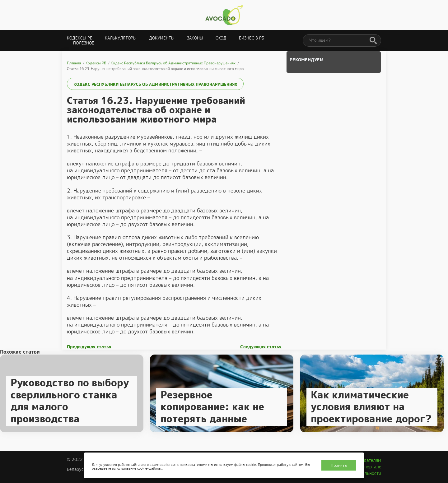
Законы (195, 38)
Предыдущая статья (89, 347)
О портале (371, 467)
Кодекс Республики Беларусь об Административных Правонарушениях (155, 84)
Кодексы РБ (80, 38)
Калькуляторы (121, 38)
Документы (162, 38)
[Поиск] (373, 41)
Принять (339, 465)
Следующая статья (261, 347)
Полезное (84, 43)
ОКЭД (221, 38)
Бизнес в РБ (252, 38)
